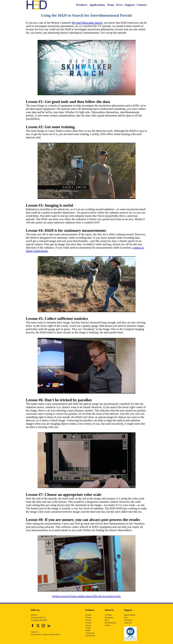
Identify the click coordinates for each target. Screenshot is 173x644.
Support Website (130, 615)
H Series (88, 615)
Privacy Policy (36, 635)
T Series (88, 628)
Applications (97, 5)
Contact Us (35, 632)
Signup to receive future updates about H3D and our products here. (86, 596)
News (119, 5)
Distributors (109, 618)
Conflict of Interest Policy (51, 635)
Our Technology (110, 623)
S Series (88, 620)
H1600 (88, 630)
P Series (88, 625)
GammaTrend (90, 636)
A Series (88, 618)
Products (82, 5)
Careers (107, 625)
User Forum (128, 620)
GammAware (90, 633)
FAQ (126, 618)
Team (110, 5)
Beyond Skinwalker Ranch (87, 23)
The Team (108, 615)
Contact (142, 5)
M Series (89, 623)
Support (130, 5)
